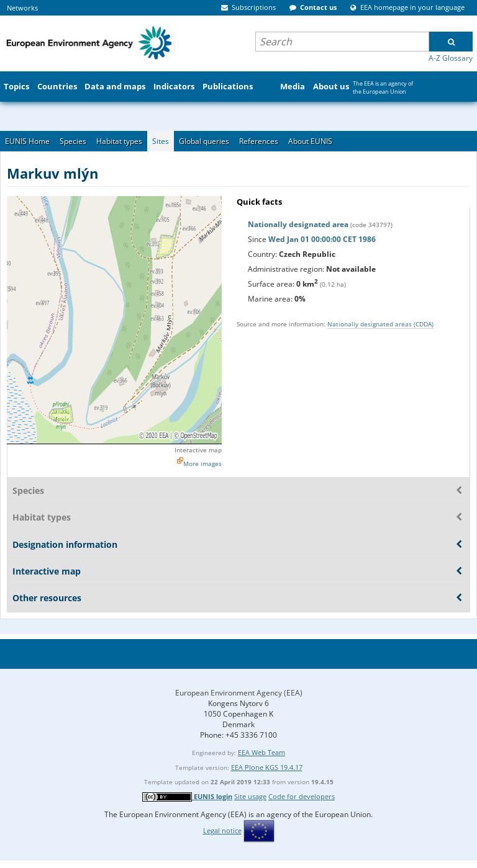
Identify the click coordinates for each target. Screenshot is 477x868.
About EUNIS (310, 141)
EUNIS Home (27, 141)
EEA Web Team (261, 752)
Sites (161, 141)
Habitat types (119, 141)
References (259, 141)
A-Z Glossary (451, 58)
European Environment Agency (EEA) (239, 693)
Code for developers (302, 796)
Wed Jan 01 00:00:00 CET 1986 (322, 239)
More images (202, 463)
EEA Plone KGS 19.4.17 (267, 767)
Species (73, 141)
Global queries (204, 141)
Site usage (250, 796)
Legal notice (222, 830)
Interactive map (198, 450)
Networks (22, 8)
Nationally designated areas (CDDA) (380, 324)
